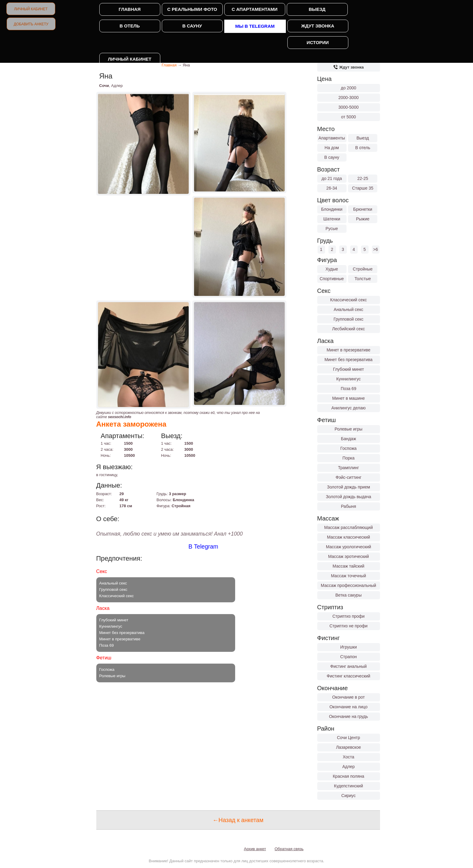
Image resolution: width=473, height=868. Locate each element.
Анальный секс (349, 309)
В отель (130, 26)
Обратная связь (289, 849)
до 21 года (332, 178)
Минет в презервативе (348, 350)
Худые (332, 269)
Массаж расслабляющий (348, 527)
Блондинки (332, 209)
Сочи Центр (348, 738)
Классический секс (349, 300)
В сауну (192, 26)
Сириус (348, 796)
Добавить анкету (31, 24)
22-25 (363, 178)
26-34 (332, 188)
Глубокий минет (348, 369)
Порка (349, 458)
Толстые (363, 279)
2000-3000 (348, 98)
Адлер (348, 767)
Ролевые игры (348, 429)
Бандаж (348, 439)
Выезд (317, 9)
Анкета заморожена (131, 424)
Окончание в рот (348, 697)
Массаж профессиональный (348, 585)
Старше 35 (363, 188)
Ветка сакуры (348, 595)
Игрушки (348, 647)
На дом (332, 148)
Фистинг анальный (348, 666)
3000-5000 (348, 107)
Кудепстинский (349, 786)
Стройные (363, 269)
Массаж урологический (349, 547)
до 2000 (348, 88)
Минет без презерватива (348, 360)
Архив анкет (255, 849)
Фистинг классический (348, 676)
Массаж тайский (348, 566)
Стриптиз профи (348, 616)
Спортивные (332, 279)
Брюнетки (363, 209)
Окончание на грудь (348, 716)
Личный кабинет (31, 9)
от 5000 (348, 117)
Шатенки (332, 219)
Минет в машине (348, 398)
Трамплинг (348, 468)
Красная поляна (348, 776)
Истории (318, 42)
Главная (130, 9)
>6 (376, 249)
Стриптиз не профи (348, 626)
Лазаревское (348, 747)
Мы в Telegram (255, 26)
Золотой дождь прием (348, 487)
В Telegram (203, 546)
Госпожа (349, 448)
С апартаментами (255, 9)
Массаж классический (348, 537)
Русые (332, 229)
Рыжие (363, 219)
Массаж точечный (349, 576)
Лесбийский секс (348, 329)
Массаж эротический (348, 556)
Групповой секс (348, 319)
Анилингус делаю (348, 408)
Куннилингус (348, 379)
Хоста (348, 757)
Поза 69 (348, 389)
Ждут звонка (318, 26)
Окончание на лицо (348, 707)
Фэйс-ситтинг (349, 477)
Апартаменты (332, 138)
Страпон (348, 657)
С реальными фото (192, 9)
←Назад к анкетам (238, 820)
